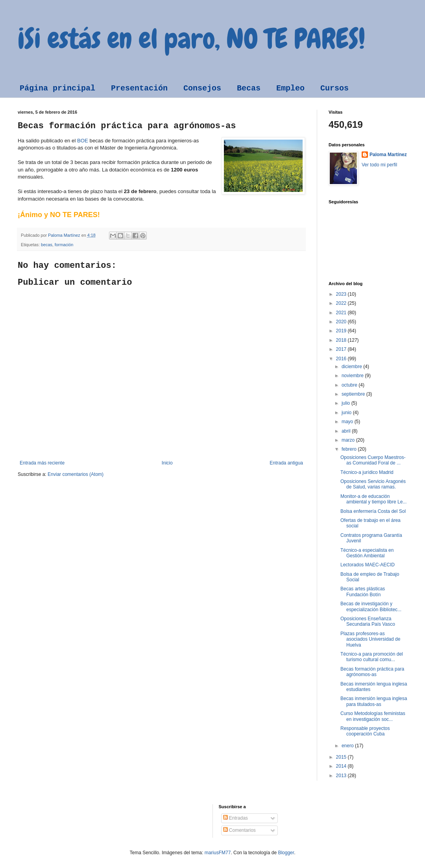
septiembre (354, 394)
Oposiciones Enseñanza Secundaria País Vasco (368, 621)
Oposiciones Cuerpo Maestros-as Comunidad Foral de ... (373, 460)
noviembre (353, 376)
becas (47, 245)
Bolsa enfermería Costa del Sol (373, 511)
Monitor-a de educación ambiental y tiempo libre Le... (373, 499)
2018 (342, 340)
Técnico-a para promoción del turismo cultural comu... (372, 657)
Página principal (57, 88)
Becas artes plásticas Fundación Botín (363, 592)
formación (64, 245)
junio (347, 413)
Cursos (334, 88)
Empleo (290, 88)
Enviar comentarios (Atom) (76, 474)
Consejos (202, 88)
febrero (350, 449)
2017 (342, 349)
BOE (83, 141)
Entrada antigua (286, 463)
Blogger (286, 853)
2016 (342, 359)
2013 (342, 776)
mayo (348, 422)
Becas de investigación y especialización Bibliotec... (371, 606)
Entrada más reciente (42, 463)
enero (348, 746)
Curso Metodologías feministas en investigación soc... (373, 716)
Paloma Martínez (388, 155)
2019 (342, 331)
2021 (342, 313)
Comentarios (239, 830)
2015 (342, 757)
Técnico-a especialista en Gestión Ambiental (367, 553)
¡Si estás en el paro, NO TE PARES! (191, 39)
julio (346, 403)
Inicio (167, 463)
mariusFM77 (218, 853)
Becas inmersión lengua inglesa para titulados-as (374, 701)
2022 (342, 303)
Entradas (236, 818)
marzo (349, 440)
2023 (342, 294)
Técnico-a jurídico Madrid (367, 472)
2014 (342, 766)
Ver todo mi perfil (379, 165)
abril (347, 431)
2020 (342, 322)
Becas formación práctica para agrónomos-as (372, 672)
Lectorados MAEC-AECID (368, 565)
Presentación (139, 88)
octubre (350, 385)
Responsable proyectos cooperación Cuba (365, 731)
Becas (249, 88)
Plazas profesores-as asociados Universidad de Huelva (370, 639)
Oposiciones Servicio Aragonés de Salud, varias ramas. (373, 484)
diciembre (352, 367)
